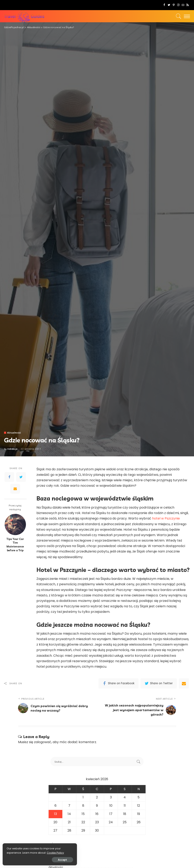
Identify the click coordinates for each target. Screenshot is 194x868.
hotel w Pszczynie (166, 518)
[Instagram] (178, 5)
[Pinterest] (174, 5)
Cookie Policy (16, 852)
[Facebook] (164, 5)
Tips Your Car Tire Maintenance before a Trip (15, 545)
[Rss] (188, 5)
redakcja (12, 449)
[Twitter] (169, 5)
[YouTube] (183, 5)
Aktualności (14, 433)
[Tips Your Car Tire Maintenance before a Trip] (15, 524)
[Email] (15, 489)
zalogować (43, 742)
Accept (49, 859)
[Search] (178, 16)
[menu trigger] (186, 16)
